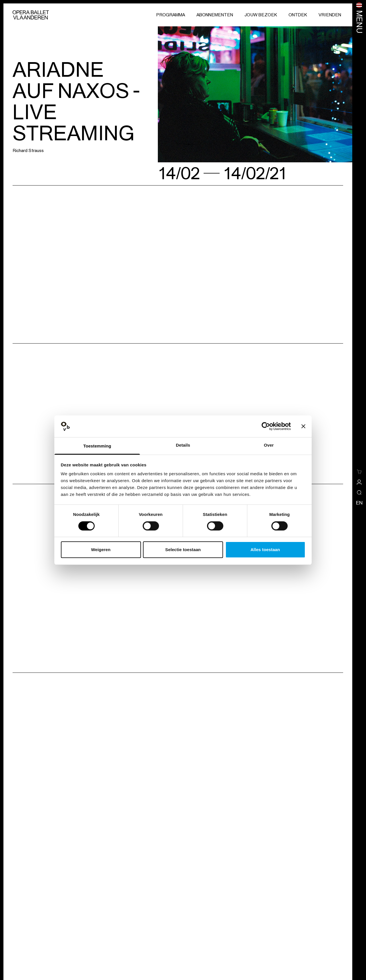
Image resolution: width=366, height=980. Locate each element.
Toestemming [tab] (97, 446)
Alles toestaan (265, 550)
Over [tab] (269, 445)
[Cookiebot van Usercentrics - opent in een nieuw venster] (266, 426)
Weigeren (101, 550)
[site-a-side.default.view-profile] (359, 482)
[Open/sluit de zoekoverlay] (359, 492)
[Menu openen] (359, 18)
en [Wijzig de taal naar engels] (359, 503)
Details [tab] (183, 445)
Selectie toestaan (183, 550)
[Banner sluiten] (303, 426)
